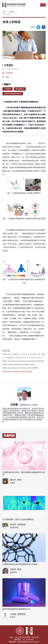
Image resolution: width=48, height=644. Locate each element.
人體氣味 (8, 89)
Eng (43, 5)
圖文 (8, 77)
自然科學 (12, 12)
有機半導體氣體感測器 (13, 94)
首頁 (4, 12)
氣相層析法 (20, 89)
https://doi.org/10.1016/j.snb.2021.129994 (17, 371)
